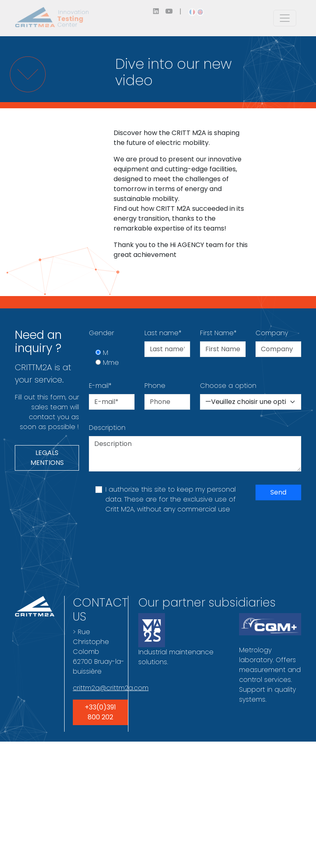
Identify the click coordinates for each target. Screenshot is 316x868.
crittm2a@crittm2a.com (111, 688)
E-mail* (100, 386)
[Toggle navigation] (285, 18)
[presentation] (151, 544)
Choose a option (228, 386)
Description (107, 428)
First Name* (218, 333)
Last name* (163, 333)
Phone (155, 386)
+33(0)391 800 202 (100, 712)
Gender (101, 333)
